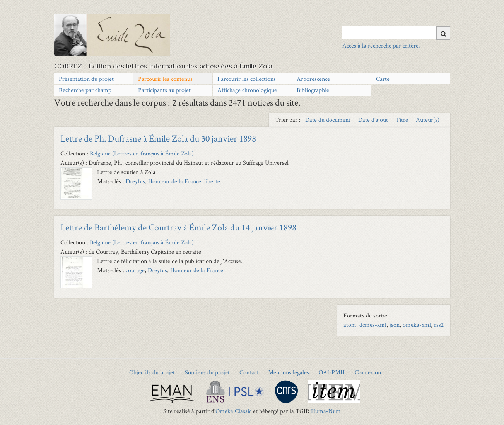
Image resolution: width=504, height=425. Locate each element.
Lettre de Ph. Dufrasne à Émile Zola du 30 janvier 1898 (158, 138)
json (395, 325)
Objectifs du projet (152, 372)
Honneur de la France (175, 181)
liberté (212, 181)
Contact (249, 372)
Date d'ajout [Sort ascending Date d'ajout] (374, 120)
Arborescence (313, 79)
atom (350, 325)
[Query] (396, 33)
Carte (383, 79)
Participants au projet (164, 90)
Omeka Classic (233, 411)
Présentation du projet (86, 79)
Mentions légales (289, 372)
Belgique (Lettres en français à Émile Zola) (142, 153)
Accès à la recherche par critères (382, 45)
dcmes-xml (373, 325)
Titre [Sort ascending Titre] (403, 120)
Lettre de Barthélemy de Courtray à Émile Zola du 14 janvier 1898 (178, 227)
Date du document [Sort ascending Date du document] (329, 120)
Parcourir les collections (247, 79)
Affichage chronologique (247, 90)
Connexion (368, 372)
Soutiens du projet (207, 372)
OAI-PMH (332, 372)
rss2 (439, 325)
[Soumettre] (443, 33)
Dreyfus (135, 181)
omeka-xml (417, 325)
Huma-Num (326, 411)
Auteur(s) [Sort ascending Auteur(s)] (428, 120)
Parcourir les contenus (165, 79)
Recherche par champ (85, 90)
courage (135, 270)
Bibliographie (313, 90)
